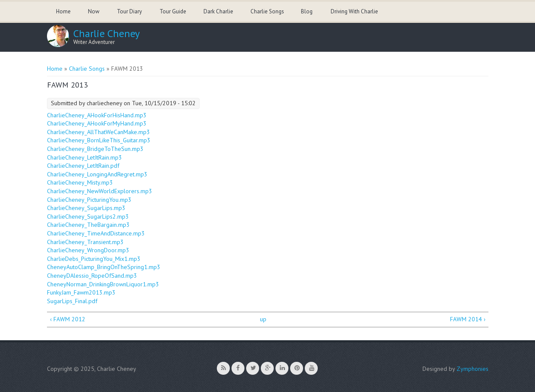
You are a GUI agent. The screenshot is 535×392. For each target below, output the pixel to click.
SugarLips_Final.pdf (72, 301)
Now (94, 11)
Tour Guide (173, 11)
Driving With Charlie (354, 11)
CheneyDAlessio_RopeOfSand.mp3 (92, 276)
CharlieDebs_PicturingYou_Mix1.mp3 (94, 259)
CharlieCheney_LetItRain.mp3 (84, 157)
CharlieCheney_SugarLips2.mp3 (88, 216)
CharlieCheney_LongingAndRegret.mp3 (97, 174)
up (263, 319)
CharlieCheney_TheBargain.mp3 (88, 225)
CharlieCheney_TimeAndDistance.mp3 (96, 233)
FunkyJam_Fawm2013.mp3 (81, 292)
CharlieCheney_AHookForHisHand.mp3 (97, 115)
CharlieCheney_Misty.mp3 (80, 182)
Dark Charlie (218, 11)
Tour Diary (129, 11)
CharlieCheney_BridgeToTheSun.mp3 (95, 149)
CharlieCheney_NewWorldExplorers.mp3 (100, 191)
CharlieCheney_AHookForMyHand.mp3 (97, 123)
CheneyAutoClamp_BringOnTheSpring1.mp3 (104, 267)
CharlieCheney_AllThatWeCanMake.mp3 (99, 132)
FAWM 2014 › (468, 319)
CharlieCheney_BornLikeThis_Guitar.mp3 (99, 140)
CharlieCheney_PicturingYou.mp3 (89, 200)
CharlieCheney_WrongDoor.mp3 (88, 250)
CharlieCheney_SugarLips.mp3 (86, 208)
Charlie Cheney (106, 34)
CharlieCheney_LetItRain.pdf (83, 166)
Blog (307, 11)
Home (63, 11)
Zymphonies (472, 369)
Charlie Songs (267, 11)
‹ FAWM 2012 (68, 319)
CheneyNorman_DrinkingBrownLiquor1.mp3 (103, 284)
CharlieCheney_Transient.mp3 (85, 242)
